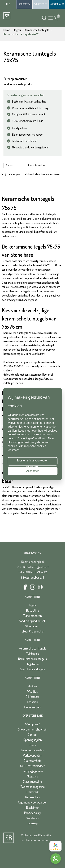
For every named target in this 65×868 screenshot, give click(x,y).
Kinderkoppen (33, 707)
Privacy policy (33, 813)
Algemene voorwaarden (33, 802)
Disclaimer (32, 808)
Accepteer (32, 471)
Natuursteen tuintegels (32, 659)
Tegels (32, 605)
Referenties (33, 797)
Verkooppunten (33, 755)
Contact (33, 735)
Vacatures (32, 818)
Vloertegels (32, 626)
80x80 (7, 366)
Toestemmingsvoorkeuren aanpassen (32, 462)
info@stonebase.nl (32, 577)
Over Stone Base (33, 716)
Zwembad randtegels (33, 669)
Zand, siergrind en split (33, 621)
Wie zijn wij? (32, 724)
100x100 (19, 366)
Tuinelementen (32, 616)
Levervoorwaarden (32, 750)
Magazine (32, 776)
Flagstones (32, 664)
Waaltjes (32, 691)
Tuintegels (33, 654)
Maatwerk (32, 792)
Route (32, 745)
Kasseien (32, 702)
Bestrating (33, 610)
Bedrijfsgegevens (32, 771)
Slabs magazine (32, 781)
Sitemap (33, 823)
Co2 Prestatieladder (33, 766)
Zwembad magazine (33, 787)
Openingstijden (33, 740)
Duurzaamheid (32, 761)
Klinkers (33, 686)
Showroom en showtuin (33, 729)
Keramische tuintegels (32, 648)
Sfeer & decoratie (33, 631)
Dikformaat (33, 697)
